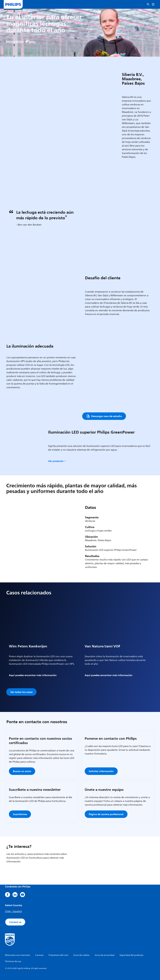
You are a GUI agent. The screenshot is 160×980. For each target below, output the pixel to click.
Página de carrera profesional (106, 814)
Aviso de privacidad (105, 955)
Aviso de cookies (81, 955)
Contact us (15, 922)
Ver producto (57, 461)
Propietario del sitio (58, 955)
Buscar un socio (22, 771)
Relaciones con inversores (18, 955)
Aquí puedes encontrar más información (33, 675)
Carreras (39, 955)
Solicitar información (101, 771)
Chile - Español (13, 911)
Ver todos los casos (21, 692)
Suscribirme (20, 814)
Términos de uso (13, 961)
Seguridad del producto (131, 955)
